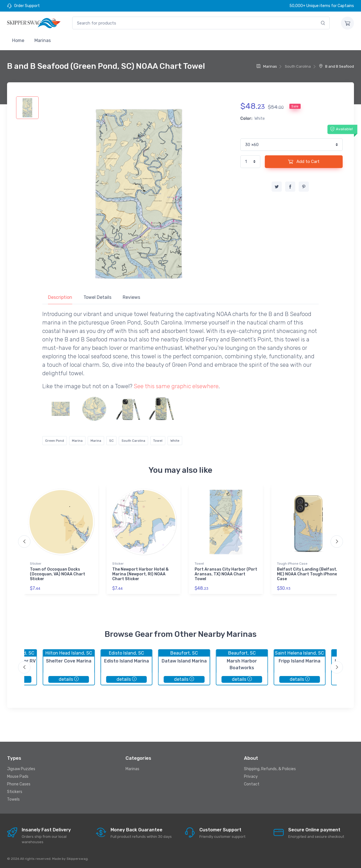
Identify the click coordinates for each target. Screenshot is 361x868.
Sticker (36, 564)
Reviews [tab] (131, 297)
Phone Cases (19, 784)
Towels (13, 799)
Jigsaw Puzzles (21, 769)
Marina (77, 441)
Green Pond (55, 441)
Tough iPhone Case (292, 564)
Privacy (251, 777)
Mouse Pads (18, 777)
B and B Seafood (336, 66)
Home (18, 40)
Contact (252, 784)
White (175, 441)
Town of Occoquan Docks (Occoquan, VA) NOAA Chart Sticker (58, 574)
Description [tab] (60, 297)
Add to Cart (304, 162)
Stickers (15, 792)
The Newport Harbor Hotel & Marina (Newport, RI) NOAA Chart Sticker (140, 574)
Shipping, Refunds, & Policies (270, 769)
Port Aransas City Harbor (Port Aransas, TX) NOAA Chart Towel (226, 574)
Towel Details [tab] (97, 297)
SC (111, 441)
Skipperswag (77, 859)
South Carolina (133, 441)
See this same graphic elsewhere (176, 386)
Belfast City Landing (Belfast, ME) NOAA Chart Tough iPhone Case (307, 574)
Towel (158, 441)
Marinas (43, 40)
